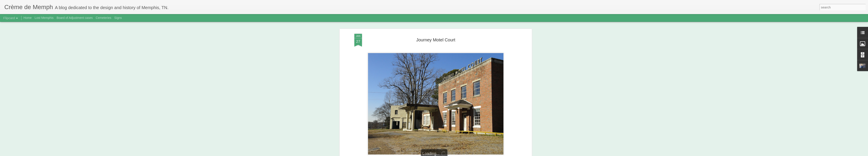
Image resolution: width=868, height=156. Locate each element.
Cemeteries (104, 18)
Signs (118, 18)
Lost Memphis (44, 18)
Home (27, 18)
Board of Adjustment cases (75, 18)
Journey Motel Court (436, 40)
